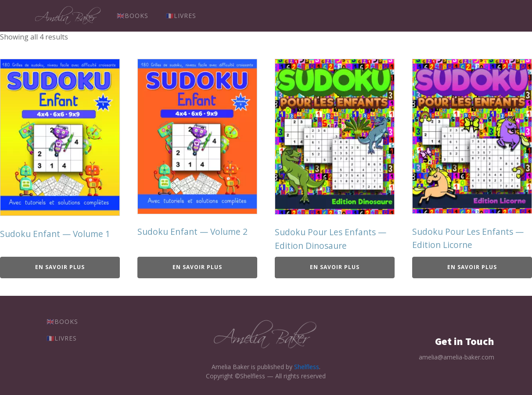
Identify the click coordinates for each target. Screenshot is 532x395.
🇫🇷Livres (181, 16)
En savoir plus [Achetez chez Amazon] (60, 267)
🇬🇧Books (133, 16)
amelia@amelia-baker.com (457, 357)
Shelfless (307, 367)
